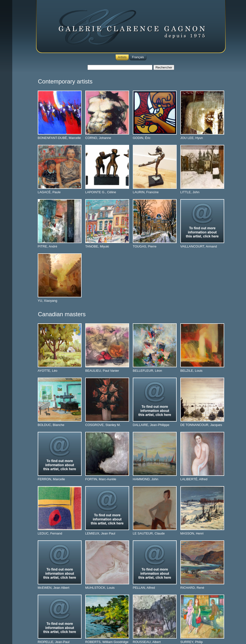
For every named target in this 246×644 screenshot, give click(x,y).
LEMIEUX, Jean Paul (100, 533)
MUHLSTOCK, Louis (100, 588)
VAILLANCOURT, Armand (199, 246)
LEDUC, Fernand (50, 533)
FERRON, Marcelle (51, 479)
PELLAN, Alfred (144, 588)
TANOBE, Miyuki (97, 246)
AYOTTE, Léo (48, 371)
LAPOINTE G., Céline (101, 192)
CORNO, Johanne (98, 138)
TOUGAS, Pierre (145, 246)
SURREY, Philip (192, 642)
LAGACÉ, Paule (49, 192)
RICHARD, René (192, 588)
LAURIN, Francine (146, 192)
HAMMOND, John (146, 479)
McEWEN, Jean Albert (54, 588)
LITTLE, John (190, 192)
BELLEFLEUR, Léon (148, 371)
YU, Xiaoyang (48, 301)
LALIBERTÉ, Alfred (194, 479)
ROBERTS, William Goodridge (107, 642)
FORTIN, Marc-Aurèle (101, 479)
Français (138, 57)
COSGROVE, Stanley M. (103, 425)
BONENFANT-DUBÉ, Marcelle (59, 138)
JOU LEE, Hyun (192, 138)
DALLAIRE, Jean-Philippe (151, 425)
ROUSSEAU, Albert (147, 642)
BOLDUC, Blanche (51, 425)
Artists (122, 57)
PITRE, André (48, 246)
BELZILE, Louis (191, 371)
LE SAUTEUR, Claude (149, 533)
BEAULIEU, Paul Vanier (102, 371)
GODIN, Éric (142, 138)
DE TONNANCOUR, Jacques (201, 425)
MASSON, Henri (192, 533)
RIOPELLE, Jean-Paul (54, 642)
